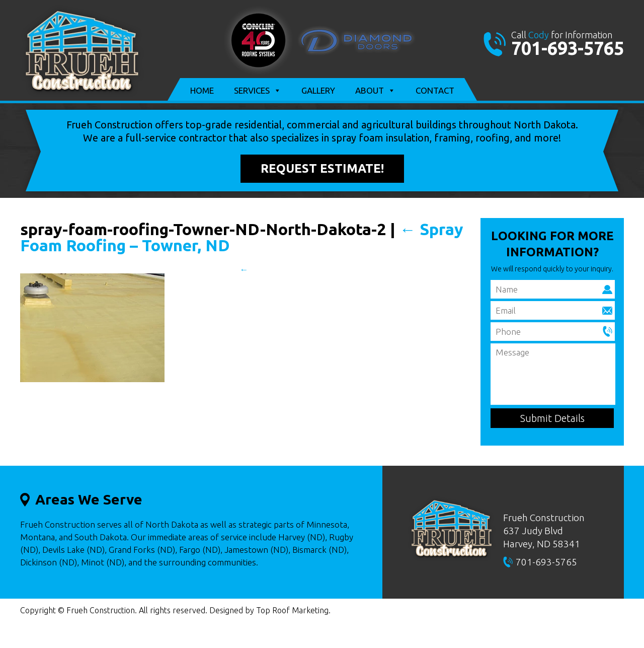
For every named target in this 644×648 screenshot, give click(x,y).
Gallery (318, 90)
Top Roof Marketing (292, 610)
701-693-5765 (568, 48)
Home (202, 90)
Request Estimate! (322, 168)
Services (258, 91)
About (375, 91)
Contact (435, 90)
